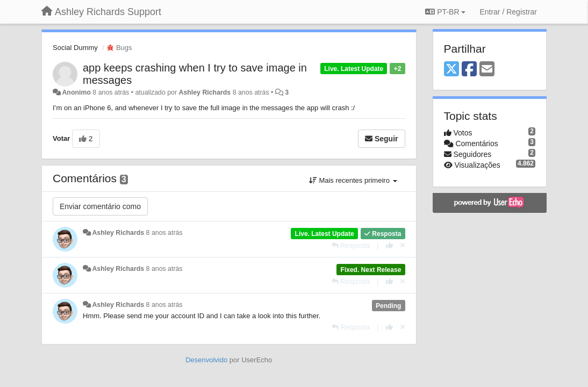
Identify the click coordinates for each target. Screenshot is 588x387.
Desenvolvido (206, 360)
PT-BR (445, 12)
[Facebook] (469, 70)
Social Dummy (75, 48)
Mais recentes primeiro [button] (353, 180)
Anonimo (76, 92)
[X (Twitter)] (451, 70)
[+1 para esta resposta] (389, 245)
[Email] (487, 70)
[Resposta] (351, 245)
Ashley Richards (205, 92)
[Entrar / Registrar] (508, 12)
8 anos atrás (164, 233)
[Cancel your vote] (403, 245)
